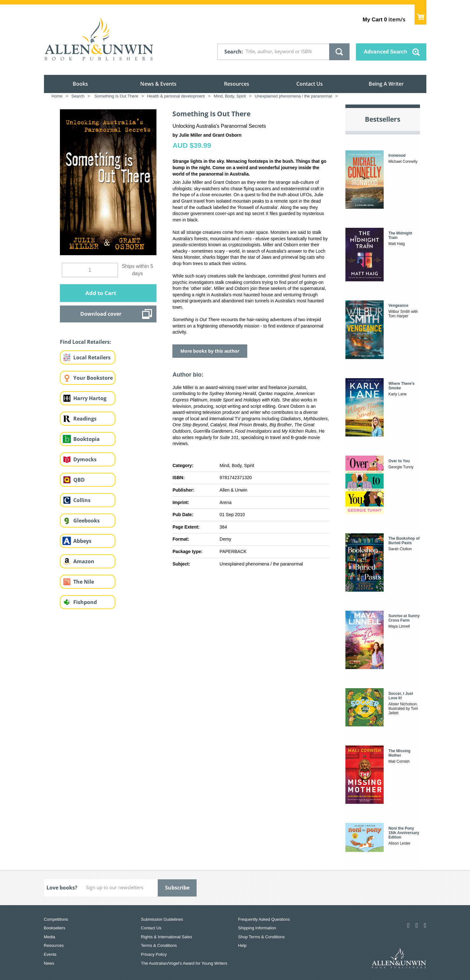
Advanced (386, 52)
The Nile (84, 582)
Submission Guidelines (162, 919)
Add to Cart (101, 293)
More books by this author (210, 351)
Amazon (84, 561)
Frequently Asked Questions (264, 919)
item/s (384, 19)
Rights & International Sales (166, 937)
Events (50, 954)
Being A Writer (386, 84)
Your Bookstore (93, 378)
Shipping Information (257, 928)
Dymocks (85, 459)
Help (242, 945)
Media (50, 937)
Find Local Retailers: (86, 342)
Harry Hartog (90, 398)
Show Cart (420, 14)
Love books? (62, 888)
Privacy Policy (154, 954)
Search (233, 52)
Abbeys (82, 541)
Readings (85, 419)
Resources (237, 84)
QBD (79, 480)
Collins (82, 500)
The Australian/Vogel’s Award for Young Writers (184, 963)
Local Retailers (92, 357)
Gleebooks (87, 521)
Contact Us (310, 84)
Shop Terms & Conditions (261, 937)
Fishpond (85, 602)
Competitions (56, 919)
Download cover (101, 314)
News (49, 963)
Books (80, 84)
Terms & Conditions (159, 945)
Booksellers (55, 928)
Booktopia (87, 439)
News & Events (158, 84)
